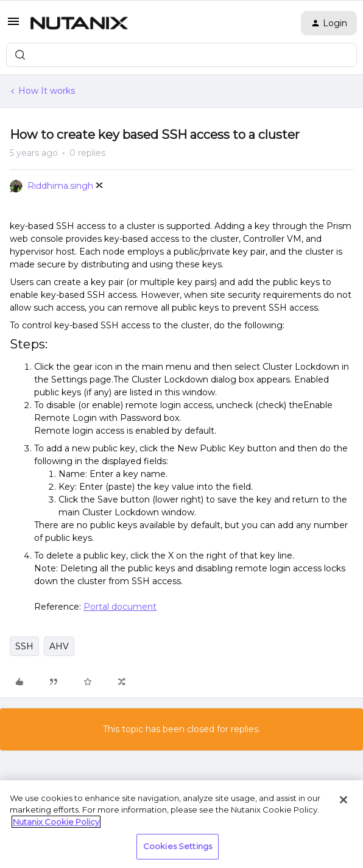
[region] (181, 824)
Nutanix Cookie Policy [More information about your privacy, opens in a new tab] (56, 822)
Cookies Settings (178, 846)
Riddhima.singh (60, 186)
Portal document (120, 607)
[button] (13, 26)
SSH (24, 646)
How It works (47, 91)
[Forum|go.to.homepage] (79, 23)
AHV (59, 646)
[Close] (344, 800)
